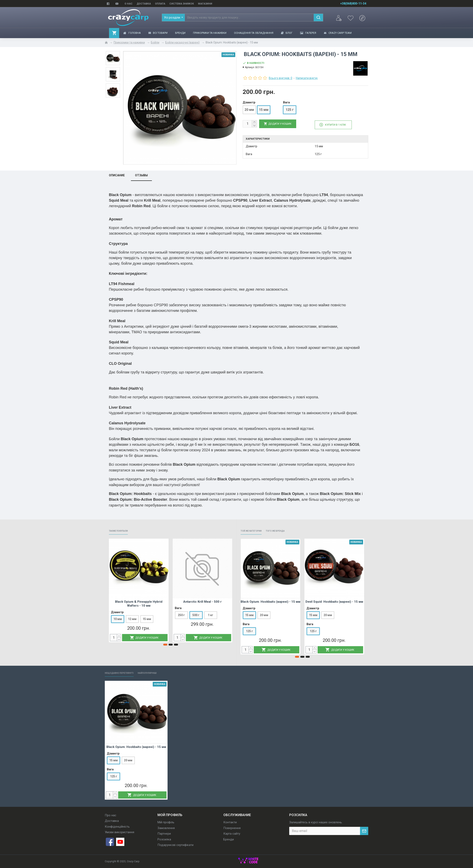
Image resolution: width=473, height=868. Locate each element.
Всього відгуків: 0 (281, 78)
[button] (165, 644)
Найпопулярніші (161, 673)
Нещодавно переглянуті (124, 673)
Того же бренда (286, 529)
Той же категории (255, 529)
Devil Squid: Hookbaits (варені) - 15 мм (334, 601)
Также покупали (122, 529)
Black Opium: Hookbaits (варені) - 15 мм (270, 601)
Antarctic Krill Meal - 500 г (202, 601)
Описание (117, 173)
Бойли (155, 42)
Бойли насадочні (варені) (182, 42)
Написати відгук (307, 78)
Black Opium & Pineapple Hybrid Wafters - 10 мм (139, 603)
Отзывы (141, 173)
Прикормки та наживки (129, 42)
